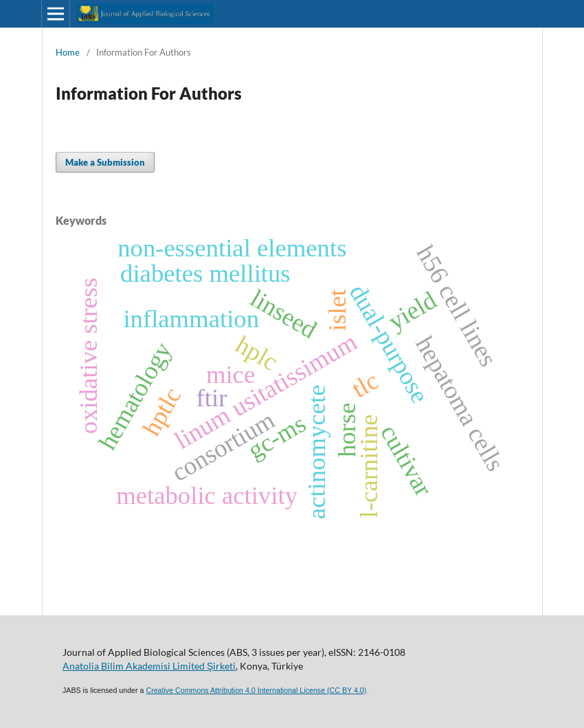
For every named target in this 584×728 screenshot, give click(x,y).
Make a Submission (105, 162)
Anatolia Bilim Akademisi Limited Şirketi (149, 666)
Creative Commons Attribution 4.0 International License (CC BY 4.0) (256, 690)
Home (68, 52)
